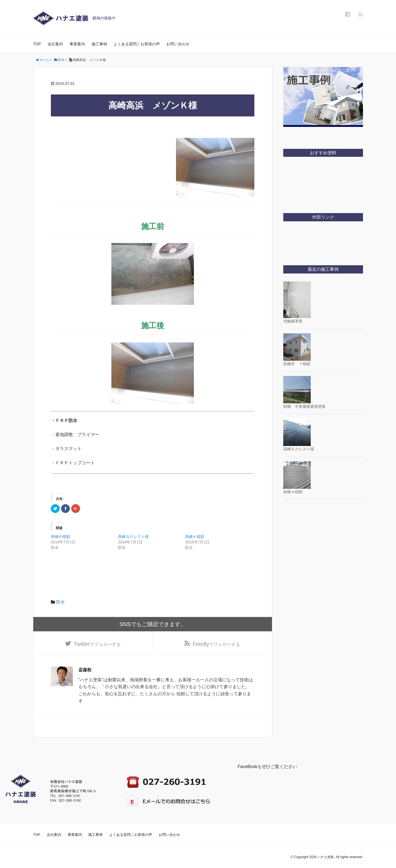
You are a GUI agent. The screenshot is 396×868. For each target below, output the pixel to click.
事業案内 (77, 44)
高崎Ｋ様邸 (195, 537)
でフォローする (97, 644)
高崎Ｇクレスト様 (133, 537)
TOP (37, 44)
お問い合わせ (178, 44)
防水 (61, 602)
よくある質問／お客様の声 (137, 44)
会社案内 (55, 44)
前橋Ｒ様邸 (61, 537)
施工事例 (99, 44)
